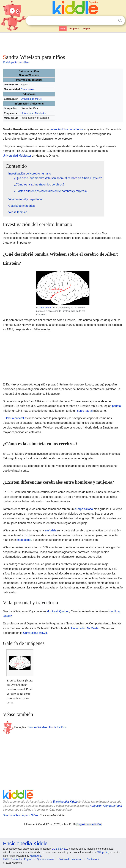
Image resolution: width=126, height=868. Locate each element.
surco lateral (45, 308)
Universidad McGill (31, 99)
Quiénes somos (45, 859)
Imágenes (74, 29)
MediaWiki (36, 856)
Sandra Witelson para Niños (20, 815)
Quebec (64, 611)
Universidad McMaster (33, 113)
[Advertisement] (63, 43)
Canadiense (28, 89)
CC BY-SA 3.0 (59, 849)
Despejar (113, 21)
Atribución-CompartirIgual (106, 806)
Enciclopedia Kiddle (65, 802)
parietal (117, 406)
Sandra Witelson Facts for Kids (47, 727)
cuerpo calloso (84, 509)
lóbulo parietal (15, 418)
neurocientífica (59, 129)
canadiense (76, 129)
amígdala (51, 530)
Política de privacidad (70, 859)
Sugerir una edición (89, 824)
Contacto (92, 859)
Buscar (120, 20)
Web (63, 29)
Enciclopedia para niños (16, 62)
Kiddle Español (11, 859)
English (87, 29)
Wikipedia (103, 852)
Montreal (52, 611)
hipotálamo (24, 540)
